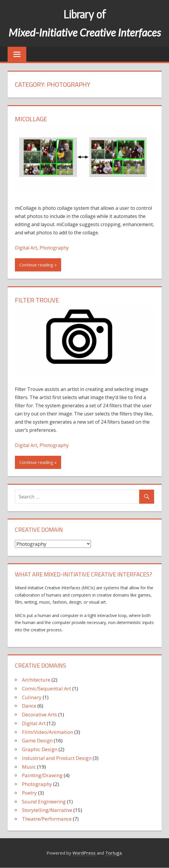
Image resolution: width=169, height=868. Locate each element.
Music (29, 767)
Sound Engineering (44, 802)
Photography (54, 248)
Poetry (29, 793)
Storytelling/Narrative (47, 810)
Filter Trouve (37, 300)
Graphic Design (40, 749)
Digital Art (26, 248)
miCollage (31, 119)
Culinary (32, 697)
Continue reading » (38, 265)
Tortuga (113, 853)
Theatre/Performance (47, 819)
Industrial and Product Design (57, 758)
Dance (29, 706)
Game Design (37, 740)
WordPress (84, 853)
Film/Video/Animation (48, 732)
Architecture (36, 680)
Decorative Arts (39, 714)
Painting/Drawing (42, 775)
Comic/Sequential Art (46, 688)
